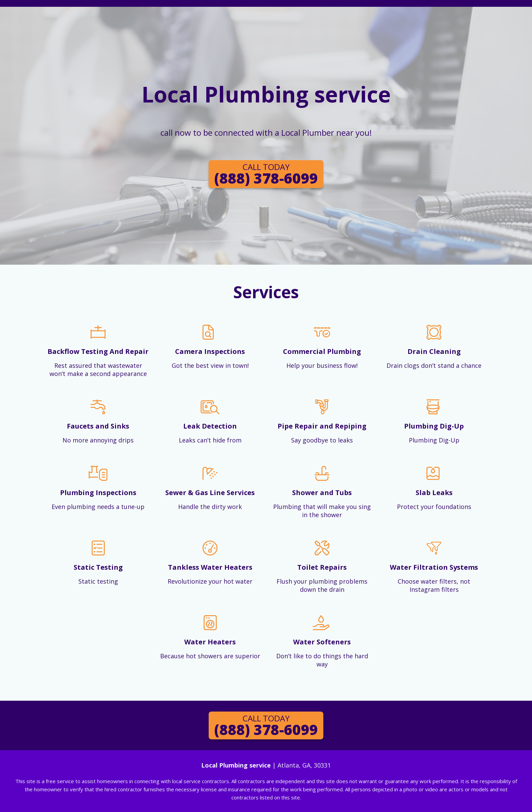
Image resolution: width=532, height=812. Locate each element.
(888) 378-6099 (266, 174)
